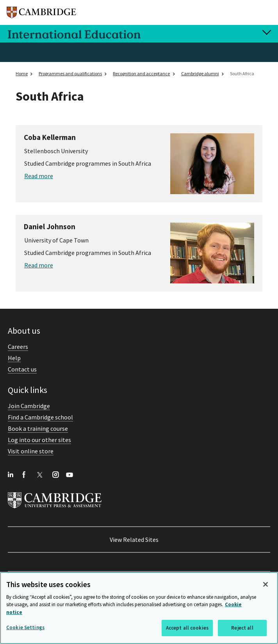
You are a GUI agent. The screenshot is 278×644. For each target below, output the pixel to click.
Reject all (242, 628)
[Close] (266, 584)
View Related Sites (134, 540)
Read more (39, 176)
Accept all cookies (187, 628)
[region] (139, 608)
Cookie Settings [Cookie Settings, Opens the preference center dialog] (25, 627)
